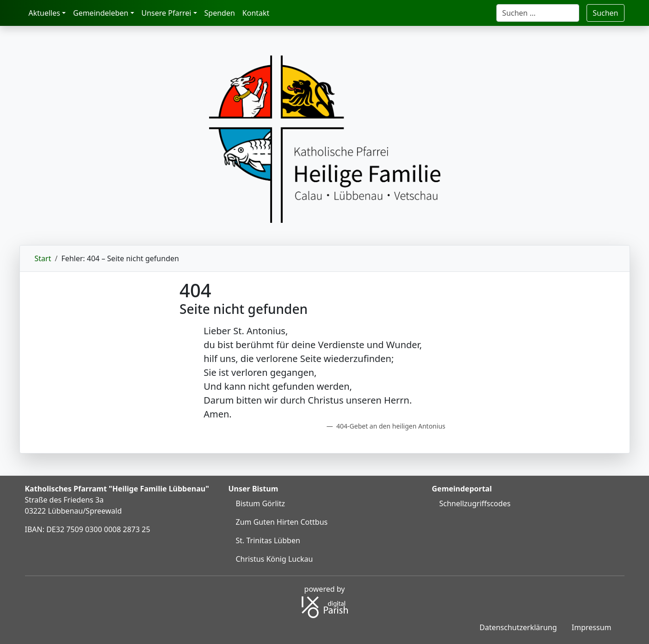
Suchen (605, 13)
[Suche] (538, 13)
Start (43, 258)
